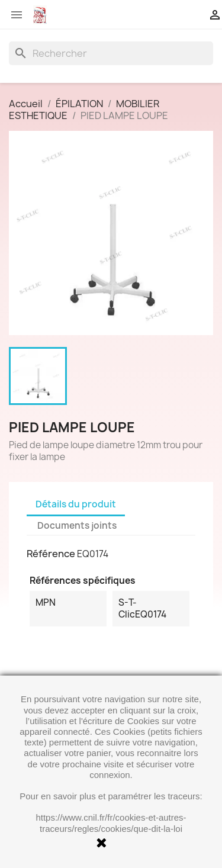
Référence (51, 554)
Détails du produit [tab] (76, 504)
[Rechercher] (111, 53)
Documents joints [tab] (77, 525)
